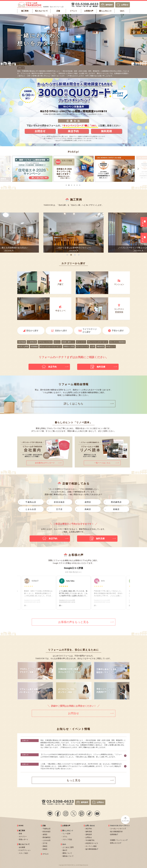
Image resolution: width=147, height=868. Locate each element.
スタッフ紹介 (24, 852)
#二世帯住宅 (32, 341)
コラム (65, 836)
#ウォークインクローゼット (98, 341)
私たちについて (24, 844)
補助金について (68, 855)
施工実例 (22, 830)
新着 (20, 833)
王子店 (59, 509)
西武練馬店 (116, 501)
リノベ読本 (66, 833)
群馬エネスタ (115, 842)
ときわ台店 (31, 509)
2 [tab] (69, 184)
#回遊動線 (34, 346)
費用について (67, 852)
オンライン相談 (91, 845)
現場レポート (24, 839)
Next (141, 169)
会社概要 (22, 847)
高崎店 (88, 509)
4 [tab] (74, 184)
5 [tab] (77, 184)
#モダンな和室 (23, 346)
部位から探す (32, 330)
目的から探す (61, 330)
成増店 (88, 501)
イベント (46, 853)
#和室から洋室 (69, 346)
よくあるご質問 (68, 847)
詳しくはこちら (74, 403)
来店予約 (89, 828)
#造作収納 (22, 341)
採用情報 (113, 834)
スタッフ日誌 (67, 839)
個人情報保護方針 (116, 831)
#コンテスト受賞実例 (117, 341)
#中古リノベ (111, 346)
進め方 (65, 849)
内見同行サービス (92, 843)
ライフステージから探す (90, 330)
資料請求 (109, 5)
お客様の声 (66, 825)
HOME (21, 825)
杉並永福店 (59, 501)
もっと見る (74, 780)
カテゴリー (23, 836)
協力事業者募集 (91, 848)
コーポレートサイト (117, 828)
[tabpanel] (36, 169)
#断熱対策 (100, 346)
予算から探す (118, 330)
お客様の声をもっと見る (73, 621)
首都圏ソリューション (118, 839)
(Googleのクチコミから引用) (67, 599)
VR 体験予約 (90, 840)
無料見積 (89, 831)
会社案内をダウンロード (45, 462)
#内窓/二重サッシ (68, 341)
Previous (6, 169)
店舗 (44, 825)
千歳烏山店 (31, 501)
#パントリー (81, 341)
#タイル (57, 341)
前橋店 (116, 509)
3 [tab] (72, 184)
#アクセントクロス (45, 341)
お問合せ (125, 5)
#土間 (93, 346)
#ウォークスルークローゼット (51, 346)
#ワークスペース (82, 346)
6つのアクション (25, 849)
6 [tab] (80, 184)
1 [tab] (66, 184)
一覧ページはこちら (102, 462)
